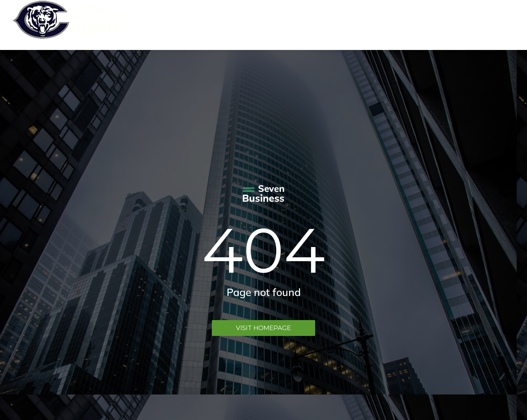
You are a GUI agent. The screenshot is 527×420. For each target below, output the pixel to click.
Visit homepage (263, 328)
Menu (505, 25)
